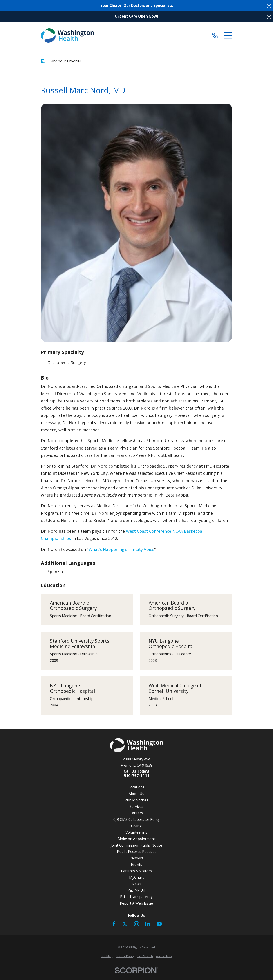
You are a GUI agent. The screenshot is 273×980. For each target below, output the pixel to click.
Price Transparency (136, 897)
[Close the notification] (269, 6)
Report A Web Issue (136, 903)
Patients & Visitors (136, 871)
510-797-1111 (136, 776)
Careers (136, 813)
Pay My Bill (136, 890)
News (136, 884)
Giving (136, 826)
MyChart (136, 877)
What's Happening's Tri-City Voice (121, 549)
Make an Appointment (136, 839)
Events (136, 865)
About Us (136, 794)
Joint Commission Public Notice (136, 845)
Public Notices (136, 800)
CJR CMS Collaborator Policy (136, 819)
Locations (136, 787)
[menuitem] (106, 956)
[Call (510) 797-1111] (215, 35)
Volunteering (136, 832)
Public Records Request (136, 852)
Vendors (136, 858)
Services (136, 806)
